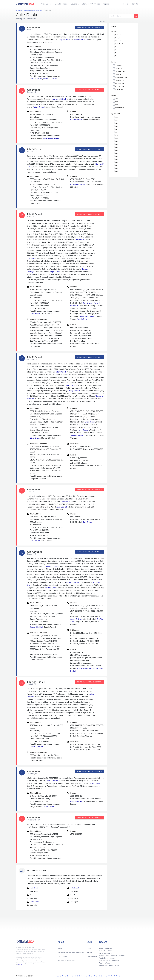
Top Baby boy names (106, 958)
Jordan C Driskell (37, 747)
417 (116, 132)
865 (116, 159)
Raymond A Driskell (78, 185)
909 (116, 165)
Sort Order (101, 21)
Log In (126, 4)
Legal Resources (61, 4)
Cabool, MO (119, 68)
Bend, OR (118, 65)
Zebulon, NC (119, 89)
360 (116, 126)
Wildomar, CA (120, 86)
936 (116, 168)
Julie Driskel (73, 888)
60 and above (120, 108)
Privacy (89, 952)
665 (116, 144)
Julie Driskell (79, 240)
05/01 (100, 950)
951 (116, 171)
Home (60, 947)
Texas (117, 56)
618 (116, 138)
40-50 (117, 102)
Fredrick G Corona (81, 40)
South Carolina (120, 50)
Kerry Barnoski (75, 391)
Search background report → (90, 28)
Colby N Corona (64, 40)
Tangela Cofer (55, 272)
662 (116, 141)
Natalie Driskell (39, 107)
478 (116, 135)
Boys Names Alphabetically (108, 965)
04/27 (105, 952)
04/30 (105, 950)
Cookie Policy (92, 956)
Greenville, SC (120, 71)
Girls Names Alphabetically (108, 960)
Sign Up (135, 4)
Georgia (118, 38)
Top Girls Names (104, 963)
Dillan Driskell (61, 372)
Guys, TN (118, 74)
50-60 (117, 105)
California (118, 35)
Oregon (118, 47)
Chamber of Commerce (91, 4)
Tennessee (119, 53)
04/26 (110, 952)
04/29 (110, 950)
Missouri (118, 41)
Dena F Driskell (52, 781)
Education (75, 4)
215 (116, 117)
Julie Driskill (33, 888)
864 (116, 156)
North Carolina (120, 44)
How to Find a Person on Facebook (111, 955)
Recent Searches (105, 947)
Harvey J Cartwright (87, 316)
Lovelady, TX (119, 80)
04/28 (100, 952)
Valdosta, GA (119, 83)
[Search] (121, 16)
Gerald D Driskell (53, 566)
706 (116, 147)
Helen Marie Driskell (58, 99)
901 (116, 162)
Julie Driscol (33, 902)
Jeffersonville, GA (121, 77)
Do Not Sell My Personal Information (71, 952)
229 (116, 120)
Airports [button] (106, 4)
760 (116, 153)
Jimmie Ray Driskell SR (86, 668)
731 (116, 150)
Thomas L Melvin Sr (78, 435)
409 (116, 129)
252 (116, 123)
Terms (89, 947)
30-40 (117, 99)
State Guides (46, 4)
